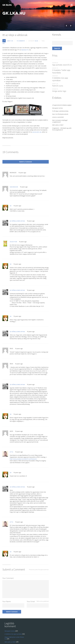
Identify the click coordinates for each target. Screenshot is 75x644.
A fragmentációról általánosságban (58, 99)
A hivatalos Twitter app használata (61, 65)
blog (36, 34)
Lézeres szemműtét (58, 112)
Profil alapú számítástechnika (61, 106)
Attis (12, 438)
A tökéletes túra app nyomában (60, 73)
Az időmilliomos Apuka (18, 473)
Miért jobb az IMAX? (58, 120)
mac (4, 37)
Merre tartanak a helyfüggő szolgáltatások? (61, 116)
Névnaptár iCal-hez (58, 103)
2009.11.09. (10, 34)
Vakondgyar (14, 173)
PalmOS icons (58, 79)
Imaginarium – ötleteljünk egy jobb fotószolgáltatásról (61, 124)
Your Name (7, 587)
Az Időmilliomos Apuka (18, 207)
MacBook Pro (25, 43)
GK (11, 192)
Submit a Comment (39, 146)
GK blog (7, 5)
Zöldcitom (14, 227)
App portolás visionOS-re (62, 58)
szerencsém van (37, 125)
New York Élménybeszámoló (61, 109)
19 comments (21, 34)
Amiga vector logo (59, 84)
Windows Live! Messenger (12, 633)
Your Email (38, 587)
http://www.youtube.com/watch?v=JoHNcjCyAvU (24, 445)
